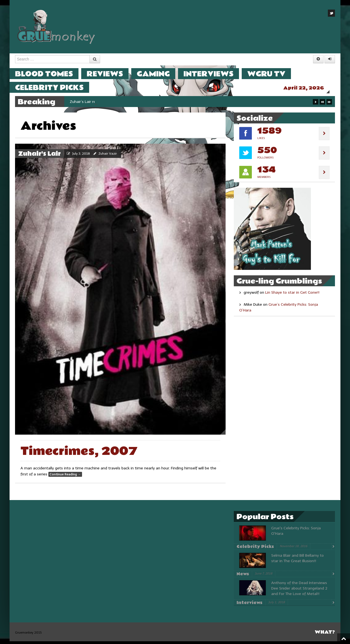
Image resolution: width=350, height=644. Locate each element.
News (243, 577)
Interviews (214, 74)
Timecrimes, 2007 (79, 454)
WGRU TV (272, 74)
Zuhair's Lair (39, 157)
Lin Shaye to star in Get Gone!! (292, 295)
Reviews (110, 74)
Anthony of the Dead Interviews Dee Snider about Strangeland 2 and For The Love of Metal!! (299, 591)
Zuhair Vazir (108, 156)
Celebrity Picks (55, 87)
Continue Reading (65, 477)
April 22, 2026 (309, 88)
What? (325, 635)
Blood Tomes (49, 74)
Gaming (159, 74)
